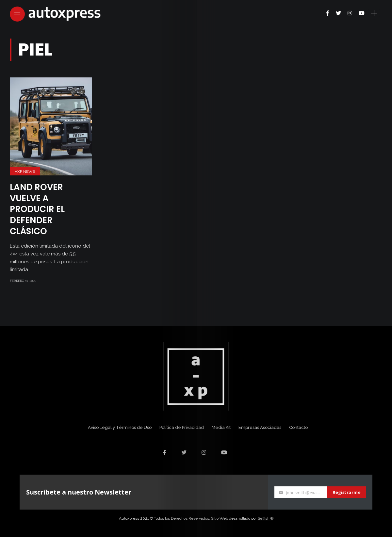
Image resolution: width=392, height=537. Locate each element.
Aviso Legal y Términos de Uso (120, 427)
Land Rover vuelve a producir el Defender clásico (37, 209)
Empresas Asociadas (260, 427)
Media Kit (221, 427)
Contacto (298, 427)
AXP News (25, 171)
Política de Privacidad (182, 427)
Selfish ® (266, 518)
